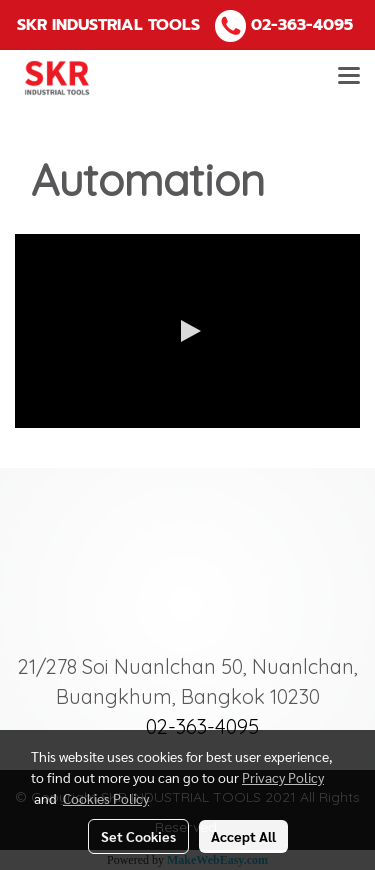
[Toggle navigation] (349, 78)
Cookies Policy (106, 798)
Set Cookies (138, 836)
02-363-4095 (302, 25)
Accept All (243, 836)
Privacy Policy (283, 777)
